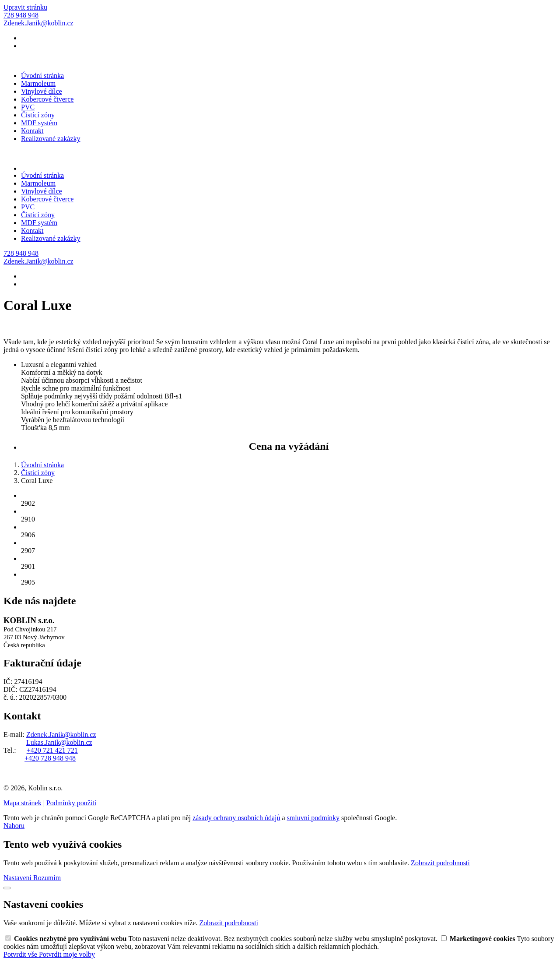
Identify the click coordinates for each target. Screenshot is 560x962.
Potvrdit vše (21, 954)
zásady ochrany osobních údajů (236, 818)
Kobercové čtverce (47, 99)
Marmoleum (38, 83)
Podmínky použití (71, 803)
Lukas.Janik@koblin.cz (59, 742)
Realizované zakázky (51, 139)
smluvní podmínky (313, 818)
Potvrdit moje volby (67, 954)
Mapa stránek (23, 803)
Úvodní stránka (42, 76)
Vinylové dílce (42, 91)
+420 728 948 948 (50, 758)
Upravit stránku (25, 7)
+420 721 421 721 (52, 750)
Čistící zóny (38, 115)
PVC (28, 107)
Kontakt (32, 131)
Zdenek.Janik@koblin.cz (61, 735)
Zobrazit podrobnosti (440, 863)
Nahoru (14, 826)
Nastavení (18, 878)
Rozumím (47, 878)
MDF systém (39, 123)
